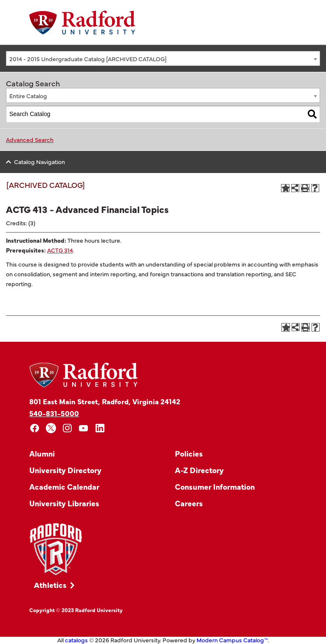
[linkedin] (100, 428)
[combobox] (163, 58)
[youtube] (84, 428)
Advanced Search (30, 139)
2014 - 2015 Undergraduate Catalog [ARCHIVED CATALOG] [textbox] (88, 59)
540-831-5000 (54, 413)
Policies (189, 453)
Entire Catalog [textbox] (28, 96)
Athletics (50, 585)
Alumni (42, 453)
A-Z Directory (199, 470)
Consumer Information (215, 487)
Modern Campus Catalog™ (232, 640)
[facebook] (35, 428)
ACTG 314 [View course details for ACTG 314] (60, 250)
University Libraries (64, 503)
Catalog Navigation (39, 162)
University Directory (65, 470)
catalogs (76, 640)
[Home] (82, 23)
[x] (51, 428)
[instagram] (67, 428)
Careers (189, 503)
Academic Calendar (64, 487)
